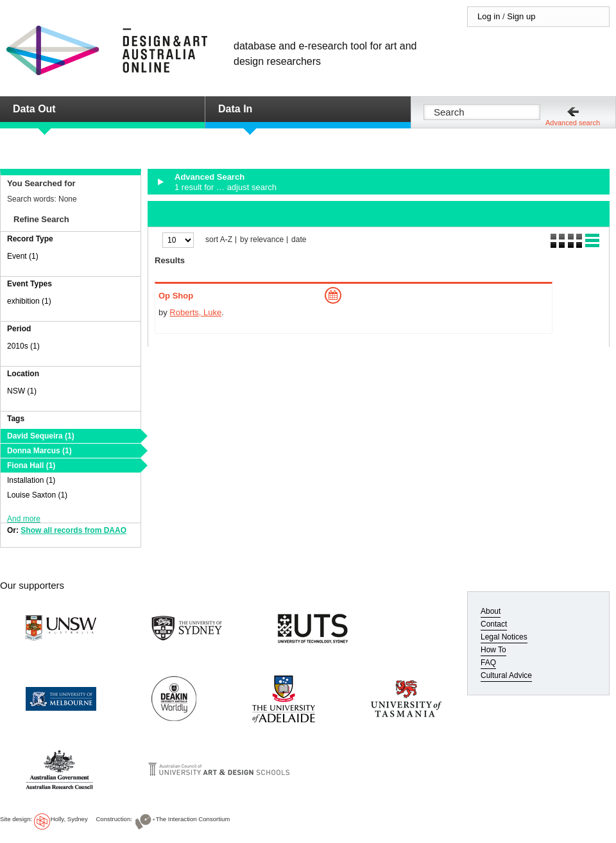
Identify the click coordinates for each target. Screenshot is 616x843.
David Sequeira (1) (41, 436)
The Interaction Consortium (193, 819)
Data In (235, 109)
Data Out (34, 109)
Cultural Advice (506, 675)
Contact (494, 624)
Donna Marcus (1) (39, 451)
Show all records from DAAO (73, 530)
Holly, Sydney (69, 819)
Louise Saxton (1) (37, 495)
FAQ (488, 663)
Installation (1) (31, 480)
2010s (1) (23, 346)
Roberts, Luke (195, 312)
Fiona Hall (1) (31, 465)
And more (24, 519)
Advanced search (573, 123)
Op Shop (176, 296)
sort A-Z (219, 240)
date (299, 240)
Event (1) (23, 256)
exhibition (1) (29, 301)
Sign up (521, 16)
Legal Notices (504, 637)
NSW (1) (22, 391)
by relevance (262, 240)
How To (493, 650)
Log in (489, 16)
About (491, 611)
